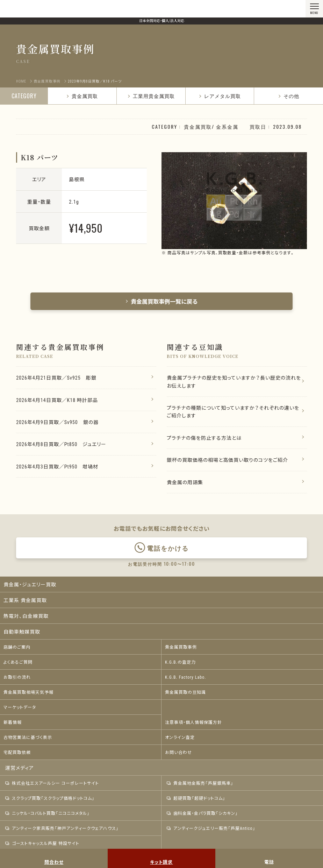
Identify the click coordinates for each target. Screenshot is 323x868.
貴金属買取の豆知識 (185, 692)
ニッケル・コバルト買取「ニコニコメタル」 (48, 813)
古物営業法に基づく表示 (28, 737)
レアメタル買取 (220, 96)
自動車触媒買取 (22, 631)
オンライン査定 (180, 737)
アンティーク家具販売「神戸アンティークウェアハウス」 (62, 828)
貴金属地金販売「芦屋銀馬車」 (200, 783)
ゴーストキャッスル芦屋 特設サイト (42, 843)
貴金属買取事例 (181, 647)
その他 (289, 96)
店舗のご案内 (17, 647)
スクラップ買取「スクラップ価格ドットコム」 (50, 798)
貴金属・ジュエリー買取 (30, 584)
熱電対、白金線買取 (26, 616)
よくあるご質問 (18, 662)
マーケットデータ (20, 707)
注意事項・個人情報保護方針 (193, 722)
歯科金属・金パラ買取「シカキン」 (202, 813)
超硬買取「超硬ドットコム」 (196, 798)
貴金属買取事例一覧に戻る (161, 301)
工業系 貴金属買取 (25, 600)
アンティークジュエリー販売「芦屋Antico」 (211, 828)
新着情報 (13, 722)
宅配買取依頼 (17, 752)
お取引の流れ (17, 677)
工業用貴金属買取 (151, 96)
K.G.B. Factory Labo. (185, 677)
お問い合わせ (178, 752)
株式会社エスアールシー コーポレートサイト (52, 783)
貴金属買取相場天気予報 (28, 692)
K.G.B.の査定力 (180, 662)
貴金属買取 (82, 96)
